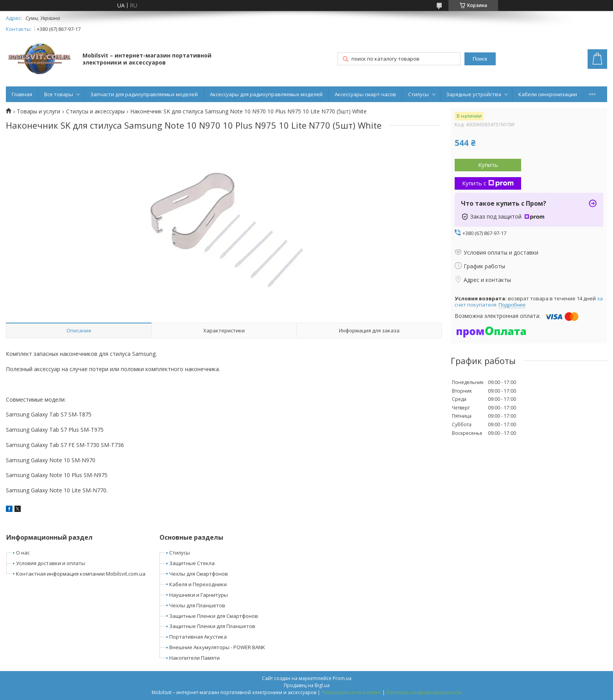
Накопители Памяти (194, 658)
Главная (22, 94)
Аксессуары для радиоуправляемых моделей (266, 94)
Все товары (59, 94)
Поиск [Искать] (480, 59)
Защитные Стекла (192, 563)
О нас (23, 553)
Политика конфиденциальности (424, 692)
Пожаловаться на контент (351, 692)
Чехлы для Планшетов (197, 605)
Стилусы (419, 94)
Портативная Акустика (198, 637)
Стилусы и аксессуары (95, 111)
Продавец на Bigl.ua (307, 685)
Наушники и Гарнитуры (199, 595)
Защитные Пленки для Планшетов (212, 626)
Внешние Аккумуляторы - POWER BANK (217, 647)
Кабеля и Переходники (198, 584)
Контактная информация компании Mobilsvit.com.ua (81, 574)
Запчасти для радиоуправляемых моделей (144, 94)
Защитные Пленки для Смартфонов (214, 616)
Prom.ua (342, 678)
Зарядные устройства (474, 94)
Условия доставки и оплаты (51, 563)
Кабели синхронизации (548, 94)
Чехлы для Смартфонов (199, 574)
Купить (488, 165)
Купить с (488, 183)
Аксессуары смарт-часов (365, 94)
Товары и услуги (39, 111)
